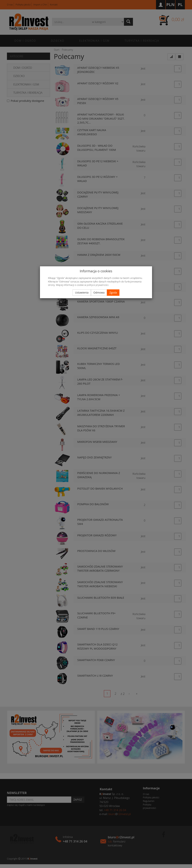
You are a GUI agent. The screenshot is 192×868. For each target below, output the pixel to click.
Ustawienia (82, 292)
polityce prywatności (97, 285)
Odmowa (99, 292)
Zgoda (113, 292)
